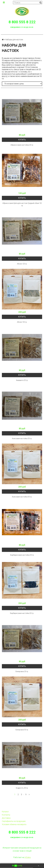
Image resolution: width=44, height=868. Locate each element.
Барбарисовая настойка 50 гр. (22, 613)
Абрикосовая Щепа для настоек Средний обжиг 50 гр (22, 204)
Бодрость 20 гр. (22, 788)
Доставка (6, 818)
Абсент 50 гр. (22, 322)
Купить (22, 140)
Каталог (5, 812)
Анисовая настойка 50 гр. (22, 497)
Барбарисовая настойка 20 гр (22, 555)
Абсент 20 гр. (22, 264)
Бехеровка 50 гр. (22, 730)
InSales (28, 857)
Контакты (6, 815)
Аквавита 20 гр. (22, 380)
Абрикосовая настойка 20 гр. (22, 145)
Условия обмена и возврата (14, 824)
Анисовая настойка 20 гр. (22, 439)
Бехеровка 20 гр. (22, 671)
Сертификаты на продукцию (14, 821)
